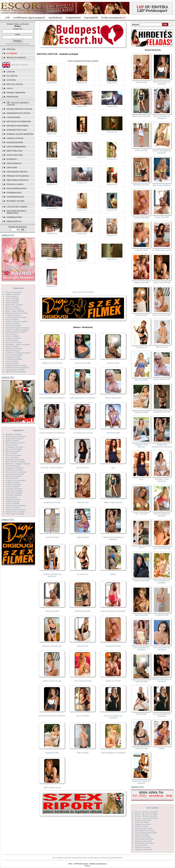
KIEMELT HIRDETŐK (16, 93)
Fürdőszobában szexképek (16, 332)
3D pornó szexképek (13, 292)
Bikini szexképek (12, 303)
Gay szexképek (11, 334)
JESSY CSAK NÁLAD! (52, 681)
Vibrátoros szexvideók (143, 849)
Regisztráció (11, 44)
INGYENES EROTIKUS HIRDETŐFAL (16, 212)
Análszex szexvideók (143, 820)
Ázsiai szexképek (12, 300)
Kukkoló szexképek (13, 357)
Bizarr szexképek (12, 307)
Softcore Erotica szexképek (16, 472)
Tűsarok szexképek (13, 507)
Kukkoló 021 (112, 235)
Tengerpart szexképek (14, 491)
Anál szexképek (12, 296)
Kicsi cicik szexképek (14, 355)
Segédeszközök (15, 142)
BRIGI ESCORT (141, 380)
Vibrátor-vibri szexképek (15, 512)
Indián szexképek (12, 346)
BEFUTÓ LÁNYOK (15, 84)
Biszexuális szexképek (14, 305)
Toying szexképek (13, 503)
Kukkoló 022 (52, 259)
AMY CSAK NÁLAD (52, 787)
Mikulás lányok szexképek (16, 372)
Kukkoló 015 (112, 184)
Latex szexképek (12, 361)
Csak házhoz (13, 117)
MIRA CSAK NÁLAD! (113, 502)
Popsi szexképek (12, 457)
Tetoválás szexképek (14, 495)
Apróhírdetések (55, 18)
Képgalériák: (18, 288)
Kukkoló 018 (112, 210)
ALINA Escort (83, 574)
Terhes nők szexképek (14, 493)
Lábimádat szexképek (14, 359)
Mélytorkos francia (18, 180)
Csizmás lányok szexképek (16, 317)
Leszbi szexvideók (142, 835)
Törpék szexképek (13, 501)
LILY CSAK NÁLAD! (83, 681)
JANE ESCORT (113, 363)
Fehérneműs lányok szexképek (17, 328)
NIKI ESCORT (83, 753)
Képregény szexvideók (144, 828)
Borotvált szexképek (13, 309)
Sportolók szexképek (14, 476)
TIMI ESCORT (83, 502)
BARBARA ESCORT (52, 502)
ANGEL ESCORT (52, 611)
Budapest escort (15, 201)
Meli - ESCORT (141, 514)
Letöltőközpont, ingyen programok (29, 18)
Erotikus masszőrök (18, 126)
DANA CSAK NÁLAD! (52, 646)
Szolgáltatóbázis (73, 18)
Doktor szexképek (13, 323)
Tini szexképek (11, 497)
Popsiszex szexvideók (143, 841)
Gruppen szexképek (13, 338)
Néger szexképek (12, 441)
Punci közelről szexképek (15, 461)
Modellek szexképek (14, 434)
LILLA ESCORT (83, 716)
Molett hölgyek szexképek (16, 436)
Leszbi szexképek (12, 363)
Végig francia (14, 163)
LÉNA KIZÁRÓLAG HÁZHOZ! (52, 433)
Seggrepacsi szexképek (14, 468)
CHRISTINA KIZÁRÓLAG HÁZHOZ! (113, 538)
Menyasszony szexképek (15, 369)
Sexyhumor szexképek (14, 470)
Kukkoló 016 (52, 208)
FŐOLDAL (11, 49)
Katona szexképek (13, 351)
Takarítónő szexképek (14, 489)
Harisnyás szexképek (14, 342)
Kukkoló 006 (112, 106)
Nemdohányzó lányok (19, 113)
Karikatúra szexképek (14, 349)
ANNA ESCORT (141, 748)
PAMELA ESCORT (113, 681)
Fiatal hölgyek (15, 155)
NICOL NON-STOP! (113, 398)
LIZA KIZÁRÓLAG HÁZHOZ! (113, 611)
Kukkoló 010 (52, 159)
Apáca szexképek (12, 298)
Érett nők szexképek (13, 326)
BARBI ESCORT (52, 753)
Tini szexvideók (141, 845)
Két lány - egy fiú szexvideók (146, 818)
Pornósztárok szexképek (15, 459)
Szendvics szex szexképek (16, 480)
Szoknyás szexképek (14, 484)
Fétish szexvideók (142, 822)
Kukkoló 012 (112, 159)
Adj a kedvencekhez (91, 858)
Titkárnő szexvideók (143, 847)
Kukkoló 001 (52, 83)
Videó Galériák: (152, 808)
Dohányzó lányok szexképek (17, 321)
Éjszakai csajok (15, 184)
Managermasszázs (17, 188)
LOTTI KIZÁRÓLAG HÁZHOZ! (52, 398)
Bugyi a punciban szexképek (17, 313)
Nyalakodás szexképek (14, 447)
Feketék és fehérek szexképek (17, 330)
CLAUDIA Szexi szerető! (83, 433)
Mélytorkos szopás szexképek (17, 367)
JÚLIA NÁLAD (83, 468)
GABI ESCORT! (141, 250)
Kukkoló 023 (82, 261)
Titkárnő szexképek (13, 499)
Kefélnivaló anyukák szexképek (18, 353)
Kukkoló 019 (52, 234)
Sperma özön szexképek (15, 474)
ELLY (141, 548)
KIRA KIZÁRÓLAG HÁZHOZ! (83, 398)
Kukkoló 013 (52, 184)
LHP (8, 18)
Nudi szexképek (12, 445)
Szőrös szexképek (12, 487)
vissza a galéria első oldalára (83, 292)
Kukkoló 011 (82, 157)
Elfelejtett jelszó (23, 44)
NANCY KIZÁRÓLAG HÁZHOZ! (162, 152)
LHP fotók (12, 167)
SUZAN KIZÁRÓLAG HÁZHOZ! (113, 717)
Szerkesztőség (105, 858)
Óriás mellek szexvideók (144, 839)
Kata (113, 468)
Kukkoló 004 (52, 108)
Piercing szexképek (13, 451)
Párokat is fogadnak (18, 176)
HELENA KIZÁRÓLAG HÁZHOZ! (162, 680)
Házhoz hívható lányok (19, 109)
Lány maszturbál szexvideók (146, 833)
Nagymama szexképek (14, 438)
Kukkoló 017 (82, 210)
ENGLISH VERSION (19, 65)
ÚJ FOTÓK (11, 80)
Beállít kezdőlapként (74, 858)
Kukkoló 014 (82, 183)
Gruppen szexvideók (143, 824)
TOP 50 (10, 88)
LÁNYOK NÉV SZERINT (17, 207)
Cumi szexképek (12, 319)
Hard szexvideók (141, 826)
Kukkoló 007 (52, 133)
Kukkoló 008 (82, 133)
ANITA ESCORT (113, 433)
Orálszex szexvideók (143, 837)
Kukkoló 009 (112, 132)
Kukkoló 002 (82, 83)
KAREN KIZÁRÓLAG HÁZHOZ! (52, 575)
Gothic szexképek (12, 336)
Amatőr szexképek (13, 294)
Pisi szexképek (11, 453)
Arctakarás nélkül (17, 172)
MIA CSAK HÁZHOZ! (162, 185)
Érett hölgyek (14, 151)
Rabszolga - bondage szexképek (18, 464)
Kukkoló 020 (82, 234)
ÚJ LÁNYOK (12, 76)
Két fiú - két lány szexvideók (146, 816)
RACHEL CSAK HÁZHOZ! (52, 468)
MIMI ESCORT (141, 315)
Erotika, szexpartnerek (112, 18)
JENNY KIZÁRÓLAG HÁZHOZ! (52, 716)
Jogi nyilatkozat (59, 858)
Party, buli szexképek (14, 449)
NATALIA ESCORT (83, 363)
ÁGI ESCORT (83, 646)
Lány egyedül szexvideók (145, 831)
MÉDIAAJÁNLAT (14, 221)
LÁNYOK (11, 72)
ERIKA (113, 574)
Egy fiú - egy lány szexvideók (146, 812)
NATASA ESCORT (113, 646)
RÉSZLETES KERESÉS (16, 58)
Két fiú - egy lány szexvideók (146, 814)
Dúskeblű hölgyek (17, 130)
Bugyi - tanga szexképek (15, 311)
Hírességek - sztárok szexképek (18, 344)
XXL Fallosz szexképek (15, 514)
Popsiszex (12, 159)
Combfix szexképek (13, 315)
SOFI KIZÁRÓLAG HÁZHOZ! (113, 753)
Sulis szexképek (12, 478)
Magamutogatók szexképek (16, 365)
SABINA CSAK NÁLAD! (52, 363)
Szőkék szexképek (13, 482)
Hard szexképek (12, 340)
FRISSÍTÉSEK (12, 97)
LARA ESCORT (83, 537)
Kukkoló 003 (112, 83)
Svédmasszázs (14, 193)
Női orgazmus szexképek (15, 443)
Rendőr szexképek (13, 466)
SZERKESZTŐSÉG (14, 217)
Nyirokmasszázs (15, 197)
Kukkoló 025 (52, 286)
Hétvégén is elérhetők (19, 121)
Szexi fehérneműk (16, 147)
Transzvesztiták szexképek (16, 505)
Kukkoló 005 (82, 106)
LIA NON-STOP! (52, 537)
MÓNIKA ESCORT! (83, 611)
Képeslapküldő (91, 18)
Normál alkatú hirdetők (20, 134)
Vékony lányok (15, 138)
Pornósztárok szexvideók (144, 843)
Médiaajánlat (117, 858)
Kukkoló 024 (112, 259)
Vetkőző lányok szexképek (16, 510)
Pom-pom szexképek (14, 455)
